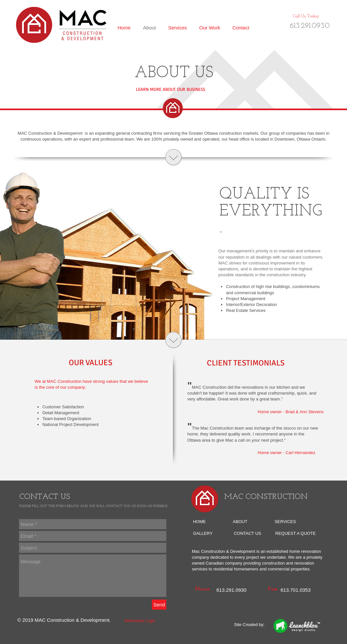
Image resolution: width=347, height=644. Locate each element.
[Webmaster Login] (140, 621)
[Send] (159, 605)
